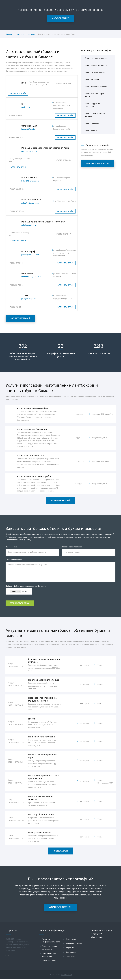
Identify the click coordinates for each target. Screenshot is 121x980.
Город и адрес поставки (72, 547)
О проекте (70, 949)
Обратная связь (97, 938)
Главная (9, 34)
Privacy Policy (67, 976)
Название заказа (12, 547)
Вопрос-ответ (71, 940)
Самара (32, 34)
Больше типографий (20, 318)
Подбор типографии (74, 944)
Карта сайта (70, 957)
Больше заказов (61, 852)
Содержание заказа (14, 560)
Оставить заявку (61, 18)
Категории (20, 34)
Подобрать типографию (98, 163)
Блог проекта (71, 953)
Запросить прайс (18, 93)
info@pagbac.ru (97, 935)
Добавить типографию (60, 908)
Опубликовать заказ (20, 604)
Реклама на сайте (49, 962)
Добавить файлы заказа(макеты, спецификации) (26, 586)
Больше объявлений (60, 500)
